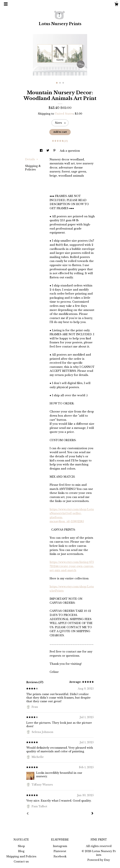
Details (31, 159)
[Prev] (28, 814)
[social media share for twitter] (48, 151)
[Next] (92, 814)
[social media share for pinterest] (55, 151)
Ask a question (70, 151)
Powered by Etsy (99, 860)
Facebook (60, 856)
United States (64, 114)
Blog (21, 851)
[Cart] (116, 5)
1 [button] (57, 83)
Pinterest (60, 851)
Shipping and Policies (21, 856)
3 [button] (63, 83)
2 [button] (60, 83)
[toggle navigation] (6, 4)
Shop (21, 846)
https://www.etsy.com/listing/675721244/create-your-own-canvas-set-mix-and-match (72, 566)
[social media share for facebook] (42, 151)
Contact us (21, 861)
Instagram (60, 846)
